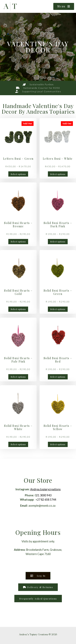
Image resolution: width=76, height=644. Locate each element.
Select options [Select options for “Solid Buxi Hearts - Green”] (58, 309)
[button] (38, 599)
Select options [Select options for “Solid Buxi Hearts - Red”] (58, 377)
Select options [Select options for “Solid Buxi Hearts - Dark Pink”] (58, 241)
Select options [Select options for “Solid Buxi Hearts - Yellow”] (58, 444)
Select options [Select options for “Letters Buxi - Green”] (18, 174)
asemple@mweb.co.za (42, 506)
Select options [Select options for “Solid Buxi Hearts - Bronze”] (18, 241)
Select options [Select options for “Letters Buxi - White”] (58, 174)
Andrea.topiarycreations (45, 489)
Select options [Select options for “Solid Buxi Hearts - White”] (18, 444)
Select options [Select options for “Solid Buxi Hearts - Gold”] (18, 309)
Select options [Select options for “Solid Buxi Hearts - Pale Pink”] (18, 377)
